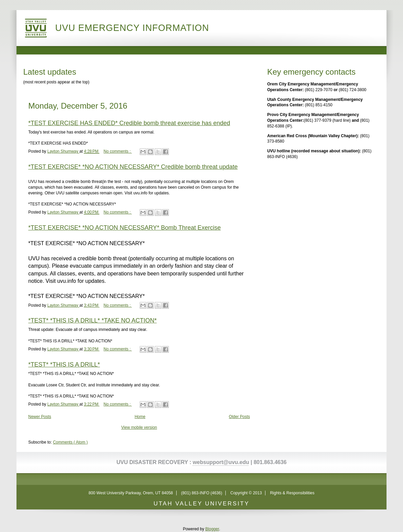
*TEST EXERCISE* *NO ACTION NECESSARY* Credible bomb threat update (133, 167)
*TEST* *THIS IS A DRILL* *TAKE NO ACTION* (93, 320)
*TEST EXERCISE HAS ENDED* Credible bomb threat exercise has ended (129, 123)
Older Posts (239, 417)
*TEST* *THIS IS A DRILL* (64, 365)
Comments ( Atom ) (70, 442)
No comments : (118, 151)
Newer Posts (40, 417)
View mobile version (139, 427)
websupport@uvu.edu (221, 462)
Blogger (212, 529)
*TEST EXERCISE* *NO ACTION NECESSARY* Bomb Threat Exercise (124, 228)
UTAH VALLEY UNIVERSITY (201, 504)
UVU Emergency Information (132, 28)
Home (140, 417)
